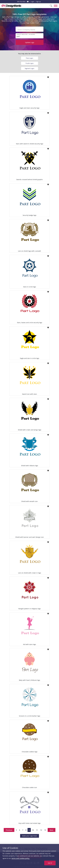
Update (30, 42)
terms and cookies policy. (21, 858)
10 (33, 830)
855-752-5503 (21, 2)
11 (37, 830)
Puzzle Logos (30, 63)
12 (41, 830)
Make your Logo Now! (30, 836)
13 (45, 830)
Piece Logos (29, 58)
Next (52, 830)
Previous (9, 830)
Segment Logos (29, 68)
